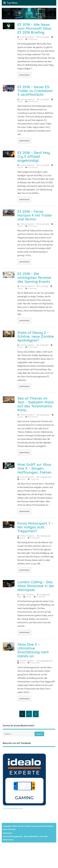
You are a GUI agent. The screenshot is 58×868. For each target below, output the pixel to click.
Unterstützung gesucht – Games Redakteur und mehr (25, 836)
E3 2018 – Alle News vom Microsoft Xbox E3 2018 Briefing (34, 28)
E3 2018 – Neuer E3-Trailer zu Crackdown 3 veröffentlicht (35, 91)
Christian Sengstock (27, 37)
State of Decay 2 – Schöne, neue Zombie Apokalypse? (36, 336)
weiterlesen (24, 75)
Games (20, 39)
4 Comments (33, 226)
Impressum (7, 833)
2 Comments (33, 347)
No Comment (33, 101)
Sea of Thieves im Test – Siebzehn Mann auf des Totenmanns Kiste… (36, 404)
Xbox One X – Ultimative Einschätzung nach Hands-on (33, 650)
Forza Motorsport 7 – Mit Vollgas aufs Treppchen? (35, 527)
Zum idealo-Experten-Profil (13, 809)
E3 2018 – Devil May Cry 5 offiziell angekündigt (34, 157)
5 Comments (33, 288)
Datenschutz (8, 840)
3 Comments (33, 39)
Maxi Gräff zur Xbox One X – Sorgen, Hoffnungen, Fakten (34, 468)
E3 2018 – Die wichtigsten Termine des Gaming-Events (34, 278)
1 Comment (35, 479)
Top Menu (10, 3)
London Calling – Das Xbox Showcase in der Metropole (36, 586)
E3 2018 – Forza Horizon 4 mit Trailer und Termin (35, 215)
